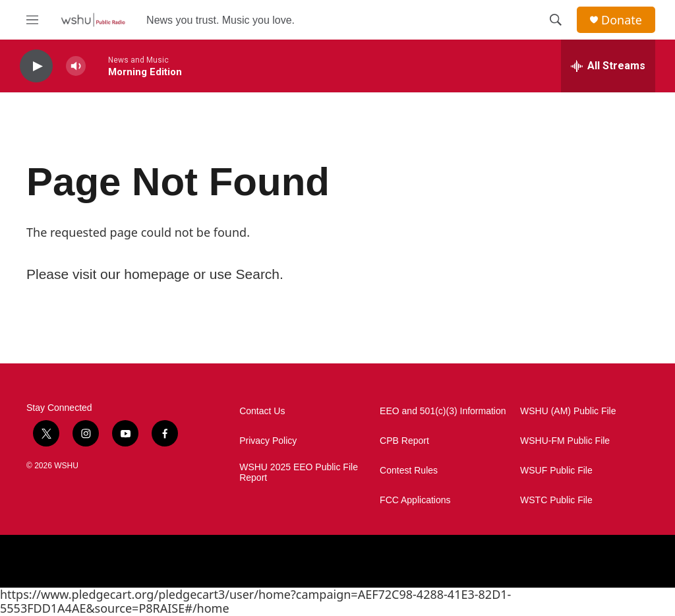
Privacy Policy (268, 441)
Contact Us (262, 411)
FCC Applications (415, 500)
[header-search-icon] (556, 20)
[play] (36, 66)
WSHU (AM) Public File (568, 411)
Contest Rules (409, 471)
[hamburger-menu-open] (32, 20)
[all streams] (608, 66)
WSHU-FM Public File (565, 441)
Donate (622, 20)
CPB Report (404, 441)
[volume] (76, 66)
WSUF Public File (556, 471)
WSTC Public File (556, 500)
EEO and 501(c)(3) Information (443, 411)
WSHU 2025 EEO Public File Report (299, 473)
